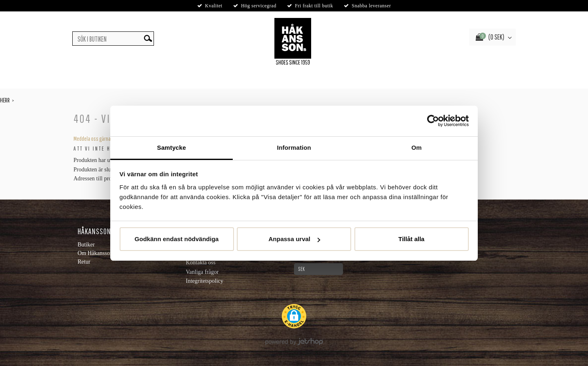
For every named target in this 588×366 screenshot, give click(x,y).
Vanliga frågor (202, 272)
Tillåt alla (412, 239)
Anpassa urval (294, 239)
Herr (5, 100)
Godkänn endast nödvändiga (177, 239)
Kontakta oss (201, 263)
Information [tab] (294, 148)
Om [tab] (416, 148)
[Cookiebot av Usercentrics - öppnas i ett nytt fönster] (433, 121)
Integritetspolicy (205, 281)
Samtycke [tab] (172, 148)
